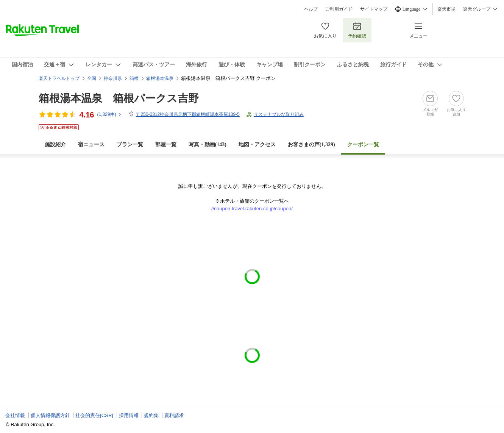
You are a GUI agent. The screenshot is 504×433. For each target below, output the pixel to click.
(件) (109, 114)
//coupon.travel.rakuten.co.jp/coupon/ (252, 209)
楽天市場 (446, 9)
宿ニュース (91, 145)
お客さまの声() (311, 145)
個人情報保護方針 (50, 415)
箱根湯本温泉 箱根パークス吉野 (119, 98)
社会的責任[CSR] (94, 415)
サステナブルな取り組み (279, 114)
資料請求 (174, 415)
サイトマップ (374, 9)
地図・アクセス (257, 145)
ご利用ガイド (339, 9)
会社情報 (15, 415)
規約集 (151, 415)
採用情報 (129, 415)
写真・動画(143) (208, 145)
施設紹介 (55, 145)
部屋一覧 (166, 145)
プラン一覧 (130, 145)
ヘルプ (311, 9)
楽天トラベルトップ (59, 78)
